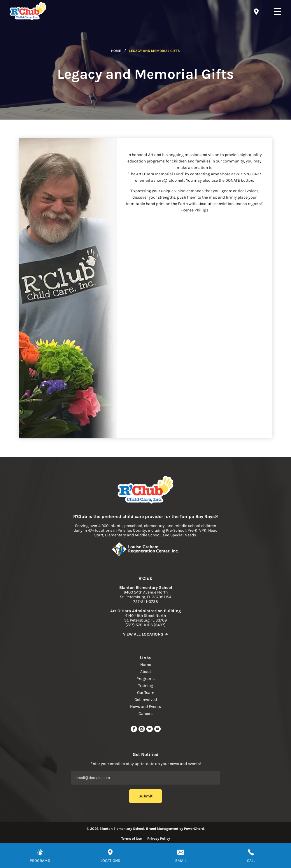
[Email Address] (145, 778)
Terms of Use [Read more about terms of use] (132, 839)
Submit (145, 796)
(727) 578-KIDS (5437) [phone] (145, 625)
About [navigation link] (146, 672)
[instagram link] (142, 731)
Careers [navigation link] (145, 714)
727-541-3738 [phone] (146, 602)
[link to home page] (145, 490)
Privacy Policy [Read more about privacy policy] (159, 839)
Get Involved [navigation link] (146, 700)
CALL (251, 861)
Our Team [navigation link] (146, 693)
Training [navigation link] (146, 686)
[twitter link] (150, 731)
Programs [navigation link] (145, 679)
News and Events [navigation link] (145, 707)
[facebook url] (134, 731)
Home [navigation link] (146, 665)
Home (116, 51)
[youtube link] (157, 731)
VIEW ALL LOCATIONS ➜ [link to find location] (145, 634)
